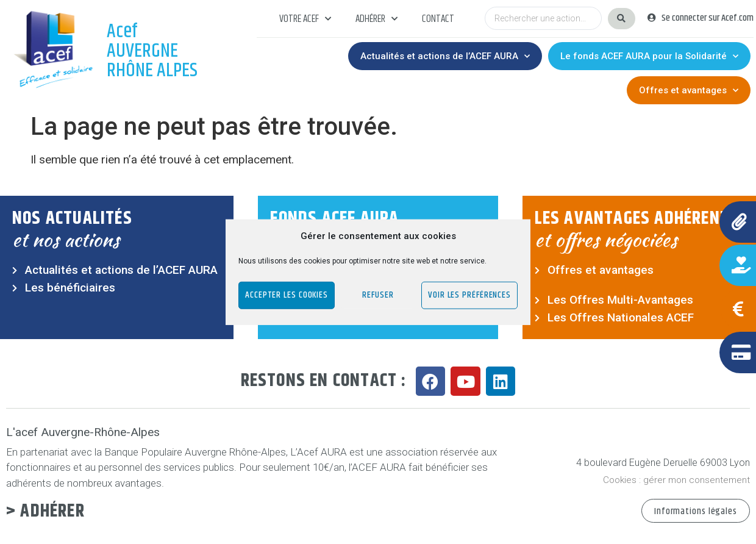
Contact (438, 19)
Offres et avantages (689, 91)
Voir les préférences (469, 295)
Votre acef (305, 19)
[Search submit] (622, 19)
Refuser (378, 295)
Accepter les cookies (287, 295)
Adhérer (376, 19)
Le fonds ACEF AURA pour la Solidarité (649, 56)
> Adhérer (45, 511)
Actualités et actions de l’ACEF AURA (445, 56)
